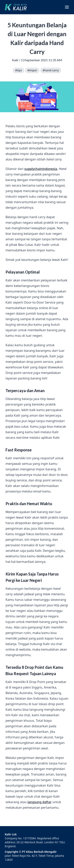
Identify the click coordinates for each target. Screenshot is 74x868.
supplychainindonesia (41, 169)
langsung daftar (39, 802)
